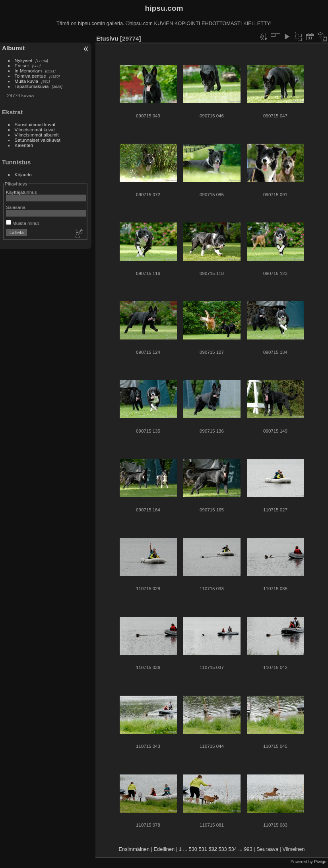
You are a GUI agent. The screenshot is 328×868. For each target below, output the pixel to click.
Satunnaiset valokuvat (38, 140)
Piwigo (320, 862)
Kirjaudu (23, 175)
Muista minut (22, 223)
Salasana (16, 207)
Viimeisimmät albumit (37, 135)
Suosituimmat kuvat (35, 124)
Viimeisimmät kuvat (35, 130)
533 (222, 849)
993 (248, 849)
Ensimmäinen (134, 849)
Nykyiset (23, 60)
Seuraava (267, 849)
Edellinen (164, 849)
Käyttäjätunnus (21, 192)
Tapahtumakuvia (32, 86)
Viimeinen (293, 849)
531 (203, 849)
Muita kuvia (27, 81)
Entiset (22, 65)
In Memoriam (28, 71)
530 (193, 849)
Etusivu (107, 38)
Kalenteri (24, 145)
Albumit (13, 48)
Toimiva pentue (30, 76)
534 (232, 849)
